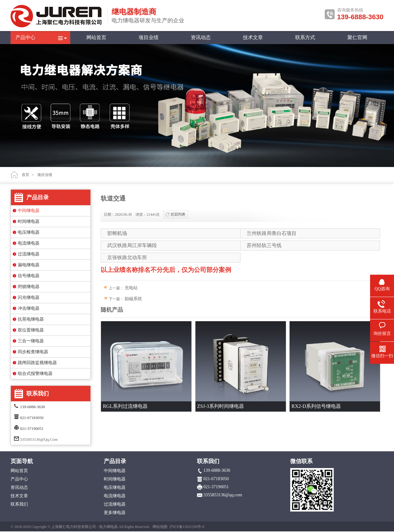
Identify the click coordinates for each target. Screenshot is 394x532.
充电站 (131, 288)
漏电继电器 (29, 265)
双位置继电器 (31, 330)
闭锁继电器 (29, 287)
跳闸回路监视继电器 (37, 363)
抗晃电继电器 (31, 319)
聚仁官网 (357, 37)
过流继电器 (29, 254)
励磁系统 (133, 299)
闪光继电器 (29, 298)
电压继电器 (29, 232)
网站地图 (160, 527)
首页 (25, 175)
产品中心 (25, 37)
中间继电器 (29, 211)
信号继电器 (29, 276)
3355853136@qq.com (39, 439)
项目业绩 (149, 37)
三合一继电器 (31, 341)
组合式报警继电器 (35, 374)
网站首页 (96, 37)
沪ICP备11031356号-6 (187, 527)
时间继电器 (29, 221)
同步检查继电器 (33, 352)
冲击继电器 (29, 308)
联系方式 (305, 37)
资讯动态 (201, 37)
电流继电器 (29, 243)
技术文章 (253, 37)
